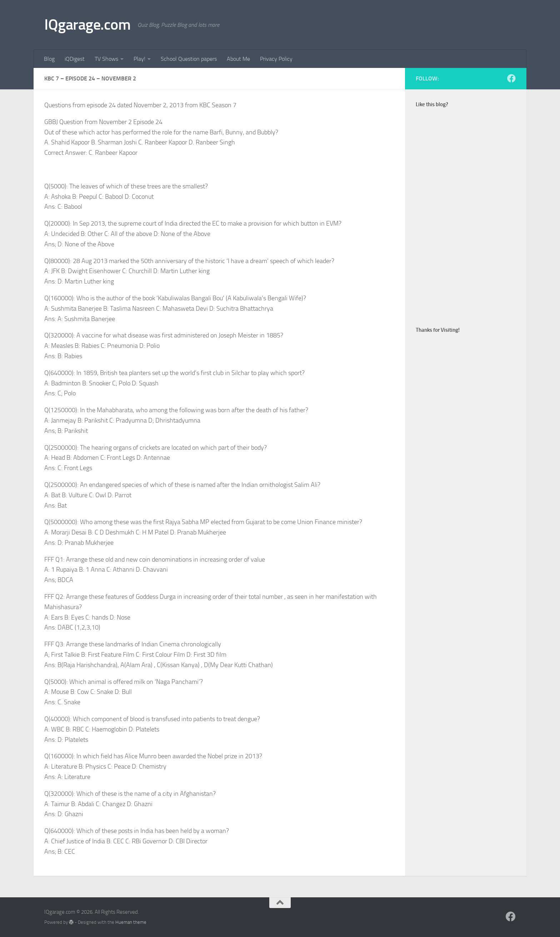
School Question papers (189, 59)
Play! (139, 59)
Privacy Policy (276, 59)
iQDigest (75, 59)
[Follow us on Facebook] (511, 78)
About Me (238, 59)
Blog (49, 59)
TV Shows (106, 59)
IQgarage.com (87, 25)
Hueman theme (131, 922)
